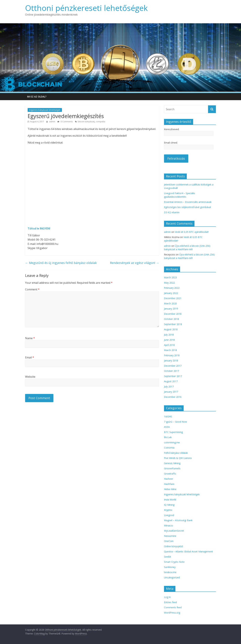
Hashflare (169, 484)
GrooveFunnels (172, 468)
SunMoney (170, 567)
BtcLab (168, 437)
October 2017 (171, 371)
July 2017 (169, 386)
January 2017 (171, 392)
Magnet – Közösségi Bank (178, 520)
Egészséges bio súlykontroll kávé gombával (187, 207)
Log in (167, 597)
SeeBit (168, 557)
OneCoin (169, 541)
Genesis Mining (172, 463)
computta (101, 122)
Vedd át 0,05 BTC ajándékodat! (192, 232)
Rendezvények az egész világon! (134, 263)
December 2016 (173, 397)
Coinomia (169, 448)
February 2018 (172, 355)
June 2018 (169, 340)
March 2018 (170, 350)
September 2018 (173, 324)
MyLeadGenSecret (174, 531)
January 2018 (171, 361)
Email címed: (171, 143)
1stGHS (168, 416)
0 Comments (65, 122)
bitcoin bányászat (86, 122)
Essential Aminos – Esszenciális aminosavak (188, 202)
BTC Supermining (173, 432)
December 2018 (173, 314)
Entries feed (170, 602)
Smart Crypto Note (174, 562)
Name (30, 338)
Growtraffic (170, 474)
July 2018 (169, 335)
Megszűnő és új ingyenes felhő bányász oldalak (61, 263)
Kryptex (168, 510)
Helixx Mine (170, 489)
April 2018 (169, 345)
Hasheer (169, 479)
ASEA (167, 427)
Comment (32, 289)
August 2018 (171, 329)
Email (30, 357)
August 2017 (171, 381)
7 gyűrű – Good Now (175, 422)
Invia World (170, 500)
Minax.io (169, 526)
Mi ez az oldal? (37, 97)
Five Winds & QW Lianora (178, 458)
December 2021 (173, 298)
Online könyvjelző (173, 546)
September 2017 (173, 376)
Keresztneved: (172, 129)
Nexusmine (170, 536)
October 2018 (171, 319)
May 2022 (169, 283)
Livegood (169, 515)
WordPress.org (172, 613)
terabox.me (170, 572)
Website (30, 377)
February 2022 (172, 288)
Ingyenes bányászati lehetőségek (45, 110)
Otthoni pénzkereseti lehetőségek (86, 8)
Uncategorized (172, 577)
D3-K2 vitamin (172, 212)
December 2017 (173, 366)
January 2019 (171, 309)
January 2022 (171, 293)
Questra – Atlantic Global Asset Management (188, 551)
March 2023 (170, 277)
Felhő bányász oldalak (176, 453)
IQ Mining (169, 505)
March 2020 (170, 303)
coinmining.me (172, 442)
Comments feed (173, 607)
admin (52, 122)
